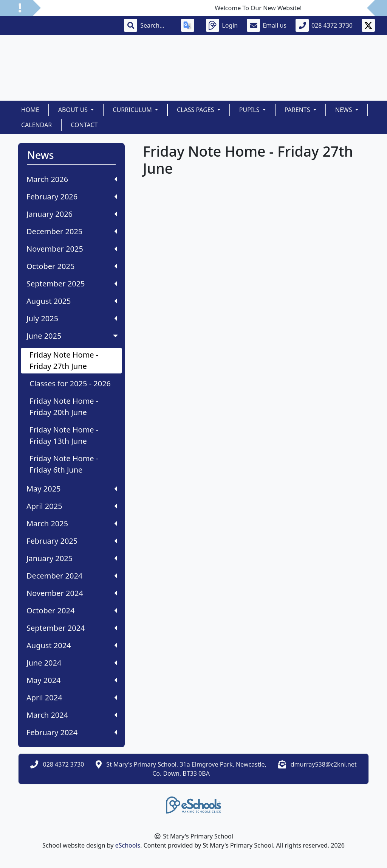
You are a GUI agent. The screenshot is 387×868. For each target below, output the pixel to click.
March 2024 (72, 715)
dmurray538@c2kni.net (324, 764)
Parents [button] (298, 110)
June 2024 (72, 663)
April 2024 (72, 698)
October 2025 (72, 266)
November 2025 (72, 249)
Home (30, 110)
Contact (84, 125)
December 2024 (72, 576)
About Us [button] (74, 110)
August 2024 (72, 645)
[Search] (156, 25)
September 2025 (72, 284)
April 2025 (72, 506)
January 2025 (72, 558)
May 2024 (72, 680)
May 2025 (72, 489)
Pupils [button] (250, 110)
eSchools (128, 845)
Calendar (36, 125)
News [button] (344, 110)
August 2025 (72, 301)
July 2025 (72, 318)
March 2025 (72, 523)
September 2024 (72, 628)
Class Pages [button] (196, 110)
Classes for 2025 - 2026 (70, 383)
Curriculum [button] (133, 110)
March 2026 (72, 179)
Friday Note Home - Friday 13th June (64, 435)
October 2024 (72, 611)
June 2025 (73, 336)
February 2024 (72, 732)
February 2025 (72, 541)
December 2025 (72, 231)
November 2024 (72, 593)
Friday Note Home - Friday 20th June (64, 407)
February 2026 (72, 197)
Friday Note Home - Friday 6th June (64, 464)
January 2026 (72, 214)
